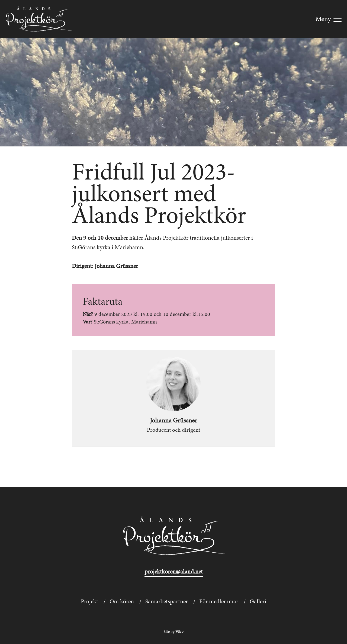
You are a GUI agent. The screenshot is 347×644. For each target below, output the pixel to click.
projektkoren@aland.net (174, 571)
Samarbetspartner (167, 601)
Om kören (122, 601)
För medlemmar (219, 601)
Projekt (89, 601)
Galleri (258, 601)
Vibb (179, 632)
